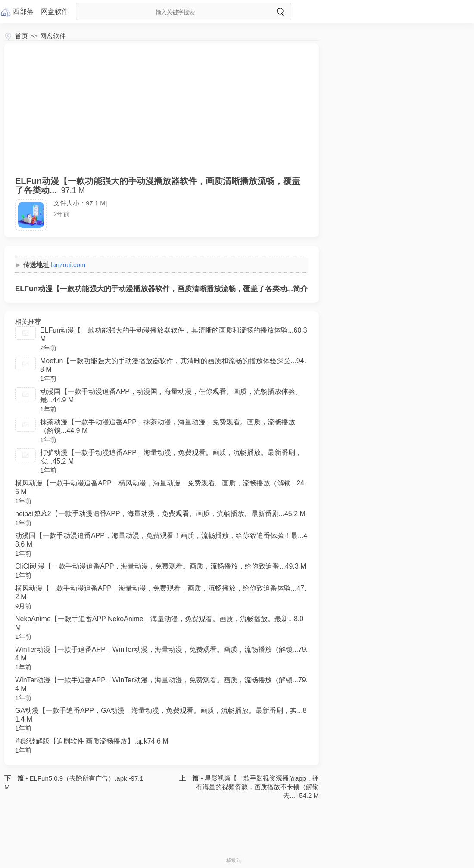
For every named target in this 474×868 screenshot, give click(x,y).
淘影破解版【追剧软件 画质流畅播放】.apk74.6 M (92, 741)
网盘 (55, 11)
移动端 (234, 860)
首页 (22, 36)
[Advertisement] (162, 114)
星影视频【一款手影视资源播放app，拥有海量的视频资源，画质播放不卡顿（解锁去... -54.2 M (257, 787)
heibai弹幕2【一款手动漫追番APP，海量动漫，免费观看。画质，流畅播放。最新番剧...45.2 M (160, 514)
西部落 (23, 11)
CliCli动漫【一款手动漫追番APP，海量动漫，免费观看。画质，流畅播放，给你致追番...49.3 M (161, 566)
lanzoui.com (68, 265)
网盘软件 (53, 36)
